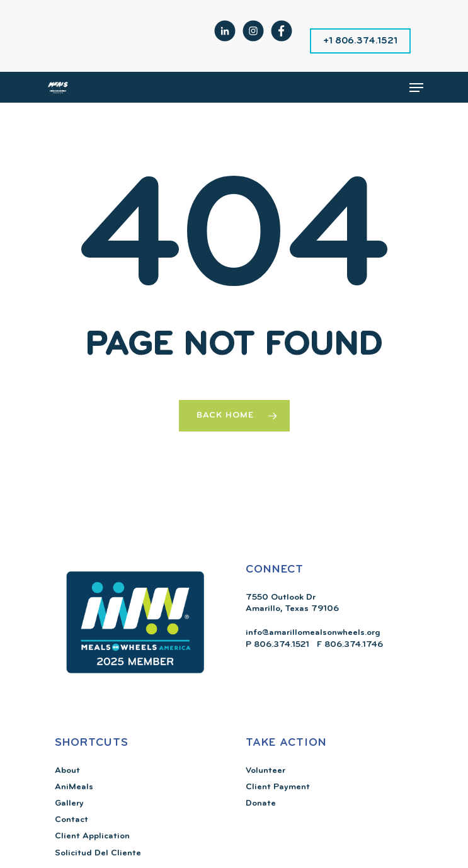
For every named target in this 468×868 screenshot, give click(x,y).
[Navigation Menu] (416, 88)
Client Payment (278, 787)
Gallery (69, 803)
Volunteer (265, 771)
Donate (261, 803)
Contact (71, 820)
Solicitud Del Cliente (98, 853)
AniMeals (74, 787)
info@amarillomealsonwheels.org (313, 633)
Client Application (92, 836)
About (67, 771)
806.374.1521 (280, 645)
